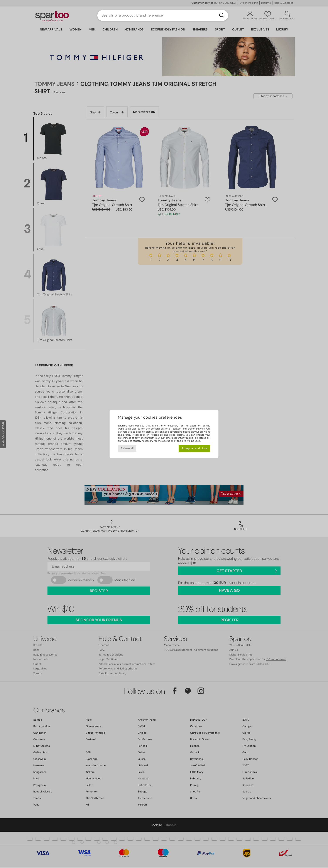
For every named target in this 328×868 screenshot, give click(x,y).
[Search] (221, 15)
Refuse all (127, 448)
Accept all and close (195, 448)
